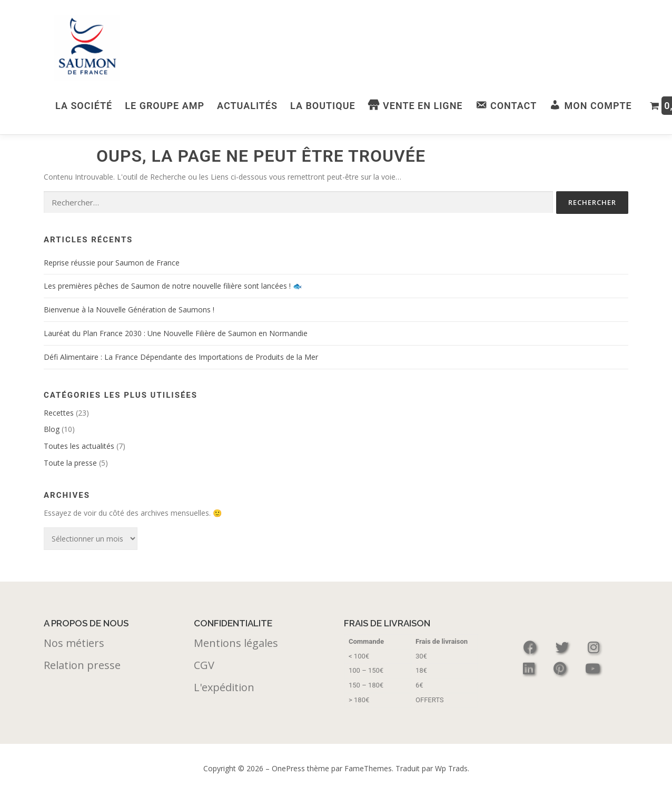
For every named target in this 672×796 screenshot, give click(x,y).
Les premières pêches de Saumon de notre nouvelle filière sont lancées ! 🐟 (173, 285)
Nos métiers (74, 642)
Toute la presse (70, 462)
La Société (84, 106)
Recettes (59, 412)
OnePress (288, 768)
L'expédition (224, 687)
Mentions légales (236, 642)
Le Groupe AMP (165, 106)
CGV (204, 665)
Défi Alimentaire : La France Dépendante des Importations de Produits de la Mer (181, 356)
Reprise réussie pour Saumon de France (112, 262)
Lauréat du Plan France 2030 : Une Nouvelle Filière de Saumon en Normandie (176, 333)
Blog (52, 429)
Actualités (247, 106)
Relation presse (82, 665)
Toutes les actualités (79, 445)
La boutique (323, 106)
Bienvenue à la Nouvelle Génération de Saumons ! (129, 309)
